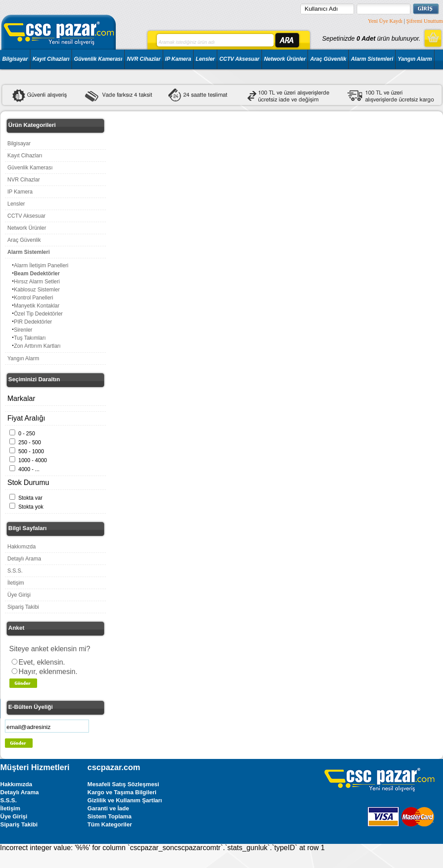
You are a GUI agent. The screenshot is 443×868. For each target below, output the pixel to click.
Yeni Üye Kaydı (385, 21)
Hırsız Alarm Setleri (37, 282)
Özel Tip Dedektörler (38, 314)
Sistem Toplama (110, 816)
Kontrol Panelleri (34, 298)
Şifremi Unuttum (425, 21)
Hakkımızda (22, 547)
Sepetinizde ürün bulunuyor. (371, 38)
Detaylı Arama (24, 559)
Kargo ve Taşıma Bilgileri (122, 792)
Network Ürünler (285, 59)
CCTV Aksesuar (240, 59)
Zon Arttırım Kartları (37, 346)
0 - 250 (27, 434)
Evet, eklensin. (42, 662)
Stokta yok (31, 507)
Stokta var (30, 498)
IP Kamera (178, 59)
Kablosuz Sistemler (37, 290)
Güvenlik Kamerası (98, 59)
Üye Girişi (19, 595)
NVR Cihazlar (144, 59)
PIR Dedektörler (33, 322)
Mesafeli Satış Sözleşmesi (123, 784)
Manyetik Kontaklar (37, 306)
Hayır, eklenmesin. (48, 672)
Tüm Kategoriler (110, 824)
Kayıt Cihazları (51, 59)
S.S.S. (15, 571)
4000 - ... (29, 469)
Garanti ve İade (108, 808)
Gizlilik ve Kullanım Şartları (125, 800)
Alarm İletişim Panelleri (41, 265)
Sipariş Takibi (23, 607)
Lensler (205, 59)
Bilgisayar (15, 59)
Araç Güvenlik (328, 59)
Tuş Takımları (30, 338)
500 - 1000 (31, 451)
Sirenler (23, 330)
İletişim (16, 583)
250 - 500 (30, 442)
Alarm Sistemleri (372, 59)
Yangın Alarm (415, 59)
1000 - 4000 (33, 460)
